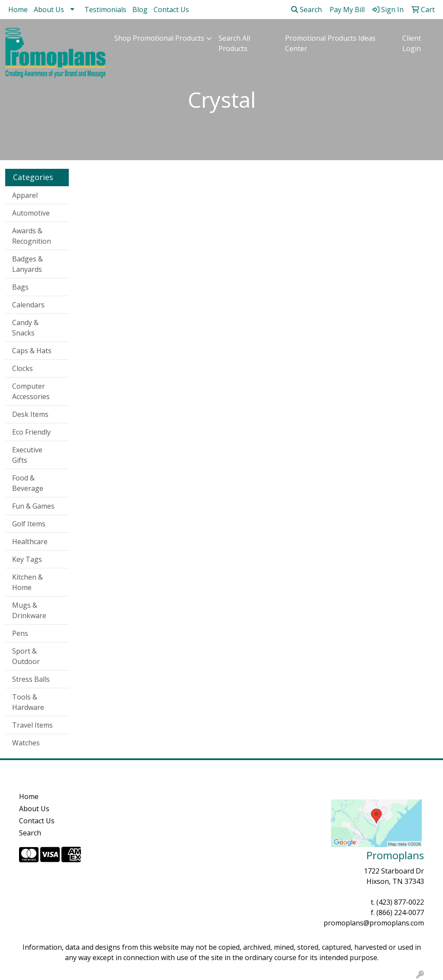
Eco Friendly (31, 432)
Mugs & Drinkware (29, 610)
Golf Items (29, 524)
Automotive (31, 213)
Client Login (412, 43)
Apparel (25, 195)
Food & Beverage (28, 483)
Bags (20, 287)
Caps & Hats (32, 351)
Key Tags (27, 559)
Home (18, 10)
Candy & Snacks (25, 328)
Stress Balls (31, 679)
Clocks (22, 368)
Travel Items (32, 725)
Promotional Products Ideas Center (330, 43)
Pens (20, 633)
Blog (140, 10)
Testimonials (105, 10)
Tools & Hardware (28, 702)
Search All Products (234, 43)
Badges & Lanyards (27, 264)
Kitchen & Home (27, 582)
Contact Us (171, 10)
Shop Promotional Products (159, 38)
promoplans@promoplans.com (374, 923)
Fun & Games (33, 506)
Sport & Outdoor (26, 656)
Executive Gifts (27, 455)
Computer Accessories (31, 391)
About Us (49, 10)
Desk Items (30, 414)
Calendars (28, 305)
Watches (26, 743)
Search (307, 10)
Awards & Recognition (32, 236)
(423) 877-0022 (400, 902)
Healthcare (30, 542)
